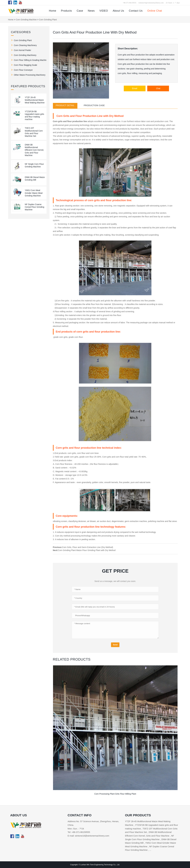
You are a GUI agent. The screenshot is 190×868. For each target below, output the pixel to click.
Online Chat (155, 11)
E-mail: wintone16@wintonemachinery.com (88, 836)
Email (135, 88)
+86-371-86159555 (129, 3)
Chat (158, 88)
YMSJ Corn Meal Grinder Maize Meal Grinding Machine (34, 193)
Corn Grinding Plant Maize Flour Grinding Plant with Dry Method (87, 550)
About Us (118, 11)
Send (115, 645)
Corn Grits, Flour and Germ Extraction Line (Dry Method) (88, 547)
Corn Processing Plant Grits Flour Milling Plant (115, 794)
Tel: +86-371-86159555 (79, 832)
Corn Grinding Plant (48, 20)
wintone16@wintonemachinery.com (151, 3)
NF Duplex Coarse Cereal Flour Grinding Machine (34, 207)
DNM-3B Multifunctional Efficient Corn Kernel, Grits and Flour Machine (34, 150)
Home (53, 11)
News (91, 11)
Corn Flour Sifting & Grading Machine (30, 60)
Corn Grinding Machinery (25, 55)
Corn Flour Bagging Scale (26, 65)
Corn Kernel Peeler (23, 50)
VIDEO (104, 11)
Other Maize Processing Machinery (30, 75)
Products (67, 11)
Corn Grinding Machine (26, 20)
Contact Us (136, 11)
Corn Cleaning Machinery (25, 45)
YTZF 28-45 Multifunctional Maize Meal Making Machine (35, 100)
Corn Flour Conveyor (23, 70)
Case (80, 11)
